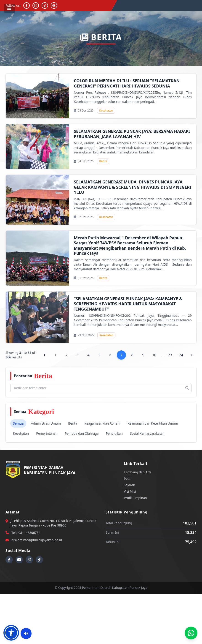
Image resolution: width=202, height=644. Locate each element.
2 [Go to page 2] (67, 355)
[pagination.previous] (45, 355)
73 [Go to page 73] (170, 355)
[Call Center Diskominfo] (191, 633)
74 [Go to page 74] (181, 355)
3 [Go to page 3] (78, 355)
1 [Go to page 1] (56, 355)
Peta (127, 479)
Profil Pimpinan (135, 498)
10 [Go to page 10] (154, 355)
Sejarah (129, 485)
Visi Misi (130, 491)
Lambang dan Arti (137, 472)
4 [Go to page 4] (89, 355)
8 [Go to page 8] (132, 355)
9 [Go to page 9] (143, 355)
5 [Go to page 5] (100, 355)
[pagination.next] (192, 355)
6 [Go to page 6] (110, 355)
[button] (11, 633)
